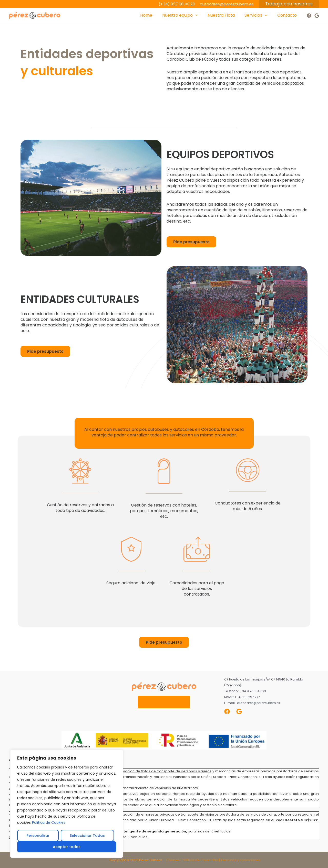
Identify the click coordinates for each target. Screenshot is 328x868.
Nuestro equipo (186, 15)
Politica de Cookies (49, 823)
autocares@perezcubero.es (227, 4)
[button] (289, 4)
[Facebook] (309, 16)
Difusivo (80, 860)
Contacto (288, 15)
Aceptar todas (67, 847)
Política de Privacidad (200, 860)
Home (154, 15)
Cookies (173, 860)
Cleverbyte (98, 860)
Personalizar (38, 836)
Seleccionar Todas (87, 836)
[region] (67, 804)
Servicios (258, 15)
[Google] (317, 16)
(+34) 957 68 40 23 (177, 4)
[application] (201, 15)
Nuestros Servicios (164, 702)
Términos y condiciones (240, 860)
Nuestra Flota (225, 15)
